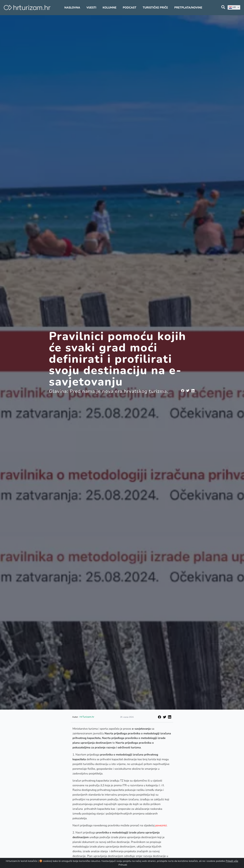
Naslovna (72, 8)
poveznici (161, 825)
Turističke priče (155, 8)
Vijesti (91, 8)
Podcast (130, 8)
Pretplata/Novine (188, 8)
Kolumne (110, 8)
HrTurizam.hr (87, 717)
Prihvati (123, 865)
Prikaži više (232, 861)
